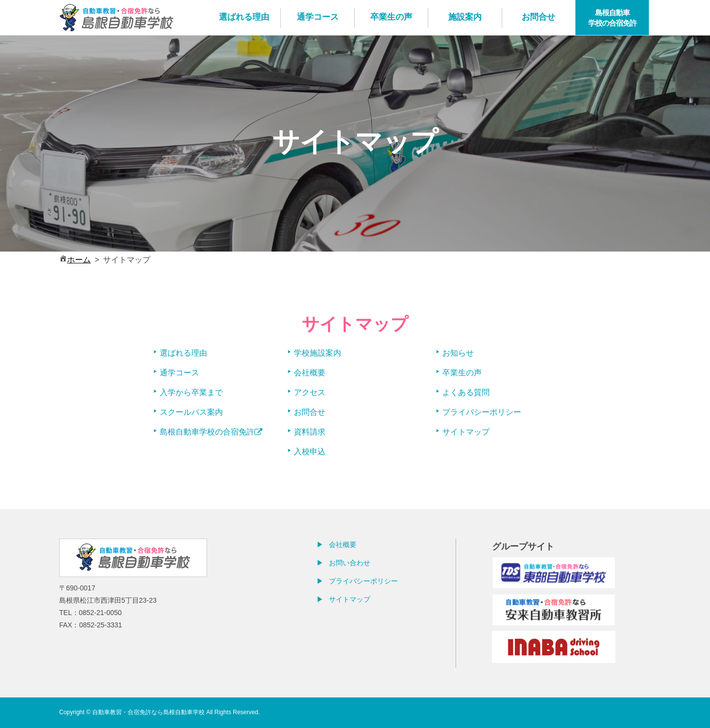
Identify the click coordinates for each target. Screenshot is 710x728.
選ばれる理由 (244, 17)
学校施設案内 (318, 353)
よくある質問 (466, 392)
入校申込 (310, 452)
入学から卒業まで (191, 392)
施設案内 (465, 17)
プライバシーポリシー (482, 412)
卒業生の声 (391, 17)
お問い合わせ (350, 563)
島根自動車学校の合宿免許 (612, 18)
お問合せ (538, 17)
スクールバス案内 (191, 412)
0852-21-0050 (100, 613)
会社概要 (310, 373)
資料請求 (310, 432)
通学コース (318, 17)
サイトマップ (466, 432)
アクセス (310, 392)
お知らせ (458, 353)
